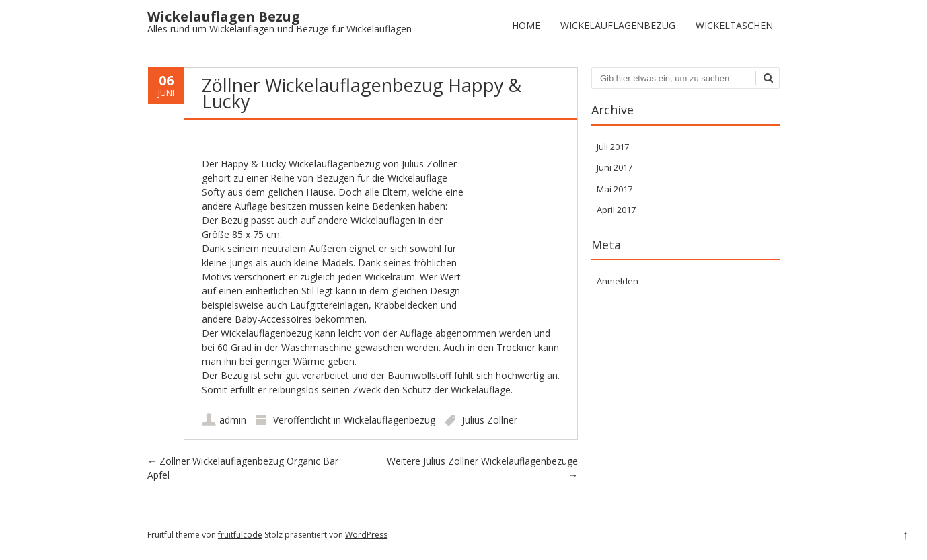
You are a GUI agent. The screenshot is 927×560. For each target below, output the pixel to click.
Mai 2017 (615, 189)
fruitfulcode (240, 535)
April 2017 (616, 210)
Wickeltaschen (734, 25)
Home (526, 25)
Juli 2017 (613, 147)
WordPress (366, 535)
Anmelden (618, 281)
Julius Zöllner (490, 420)
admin (233, 420)
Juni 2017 (615, 167)
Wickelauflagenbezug (618, 25)
